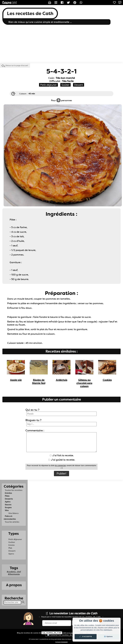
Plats (7, 496)
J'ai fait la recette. (62, 455)
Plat (10, 548)
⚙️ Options (108, 636)
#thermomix (14, 574)
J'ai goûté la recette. (62, 460)
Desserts (9, 499)
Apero (11, 554)
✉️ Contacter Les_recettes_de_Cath (62, 635)
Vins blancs (13, 513)
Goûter (12, 542)
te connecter (61, 465)
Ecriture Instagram (62, 642)
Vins (7, 510)
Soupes (8, 507)
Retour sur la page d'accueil (17, 65)
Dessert (12, 551)
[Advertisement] (61, 44)
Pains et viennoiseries (10, 518)
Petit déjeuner (15, 539)
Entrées (8, 493)
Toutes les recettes (14, 490)
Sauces (8, 505)
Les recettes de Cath (30, 13)
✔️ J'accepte (86, 636)
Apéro (8, 502)
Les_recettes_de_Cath (52, 633)
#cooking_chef (14, 572)
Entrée (12, 545)
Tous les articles (12, 522)
